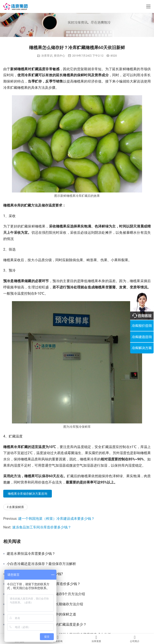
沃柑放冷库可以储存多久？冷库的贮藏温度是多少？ (47, 625)
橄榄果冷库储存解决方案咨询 (28, 494)
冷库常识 (47, 56)
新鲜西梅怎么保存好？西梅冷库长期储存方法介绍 (45, 604)
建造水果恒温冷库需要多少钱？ (31, 554)
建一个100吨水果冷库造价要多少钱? (35, 574)
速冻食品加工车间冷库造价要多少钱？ (42, 527)
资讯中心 (59, 56)
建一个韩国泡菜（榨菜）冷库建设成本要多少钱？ (56, 519)
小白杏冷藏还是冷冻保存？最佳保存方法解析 (41, 564)
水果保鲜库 (16, 507)
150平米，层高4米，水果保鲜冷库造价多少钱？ (44, 584)
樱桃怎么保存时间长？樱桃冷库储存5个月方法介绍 (46, 594)
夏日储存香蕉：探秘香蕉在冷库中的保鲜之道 (41, 614)
